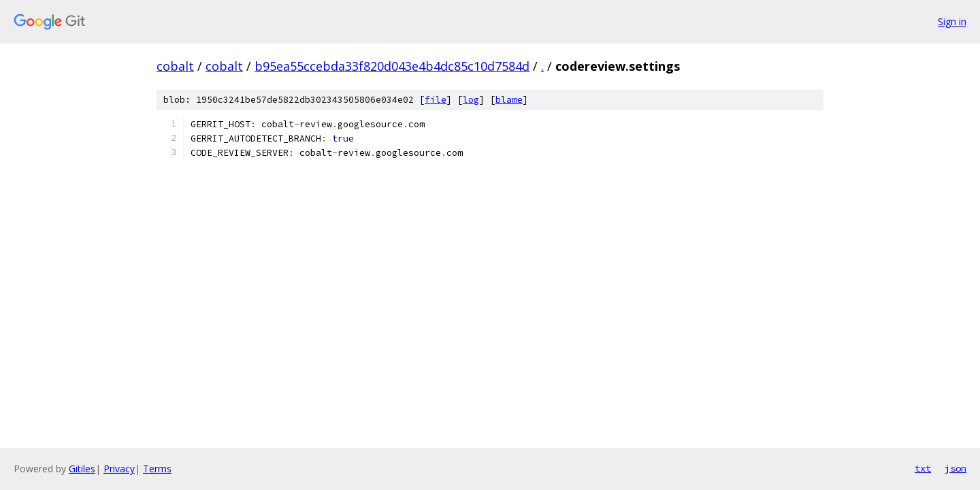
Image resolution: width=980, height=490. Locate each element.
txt (923, 468)
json (955, 468)
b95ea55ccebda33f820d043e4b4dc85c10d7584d (392, 66)
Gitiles (82, 469)
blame (509, 100)
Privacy (119, 469)
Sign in (952, 21)
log (471, 100)
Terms (157, 469)
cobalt (175, 66)
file (436, 100)
